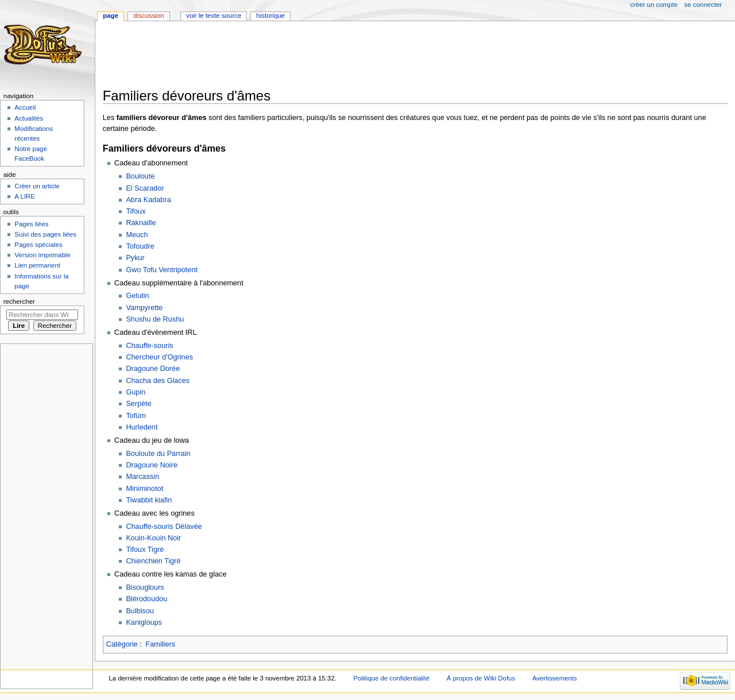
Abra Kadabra (148, 200)
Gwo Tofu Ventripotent (162, 270)
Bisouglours (145, 587)
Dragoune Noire (152, 465)
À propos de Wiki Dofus (481, 678)
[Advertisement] (312, 56)
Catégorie (122, 644)
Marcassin (142, 477)
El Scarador (145, 188)
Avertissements (555, 678)
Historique (270, 16)
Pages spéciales (38, 245)
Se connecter (703, 5)
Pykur (135, 258)
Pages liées (31, 224)
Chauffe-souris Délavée (164, 527)
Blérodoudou (146, 599)
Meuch (137, 235)
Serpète (138, 404)
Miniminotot (144, 489)
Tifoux (136, 211)
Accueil (25, 107)
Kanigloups (144, 622)
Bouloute (140, 176)
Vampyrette (144, 308)
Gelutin (137, 296)
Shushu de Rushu (155, 319)
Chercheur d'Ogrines (159, 357)
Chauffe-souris (149, 346)
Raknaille (141, 223)
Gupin (136, 392)
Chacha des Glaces (158, 381)
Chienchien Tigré (153, 561)
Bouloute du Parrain (158, 454)
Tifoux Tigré (145, 550)
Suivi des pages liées (45, 234)
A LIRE (25, 196)
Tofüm (136, 416)
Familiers (160, 644)
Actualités (29, 118)
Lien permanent (37, 265)
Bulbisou (140, 611)
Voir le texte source (214, 16)
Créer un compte (654, 5)
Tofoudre (140, 246)
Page (111, 16)
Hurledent (142, 427)
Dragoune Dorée (153, 369)
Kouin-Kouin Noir (153, 538)
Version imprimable (42, 255)
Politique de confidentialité (391, 678)
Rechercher (19, 301)
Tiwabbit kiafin (149, 500)
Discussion (148, 16)
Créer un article (37, 186)
